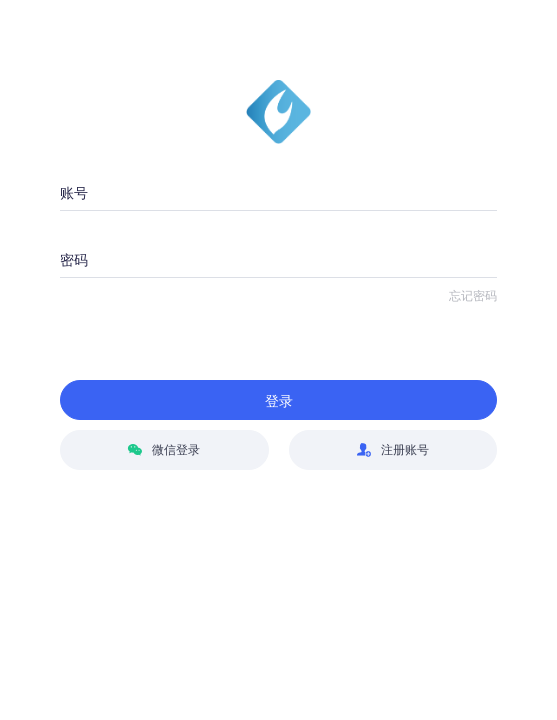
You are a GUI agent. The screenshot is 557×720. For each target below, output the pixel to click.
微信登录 (164, 450)
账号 (74, 193)
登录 (279, 401)
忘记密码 (473, 296)
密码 (74, 260)
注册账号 (393, 450)
